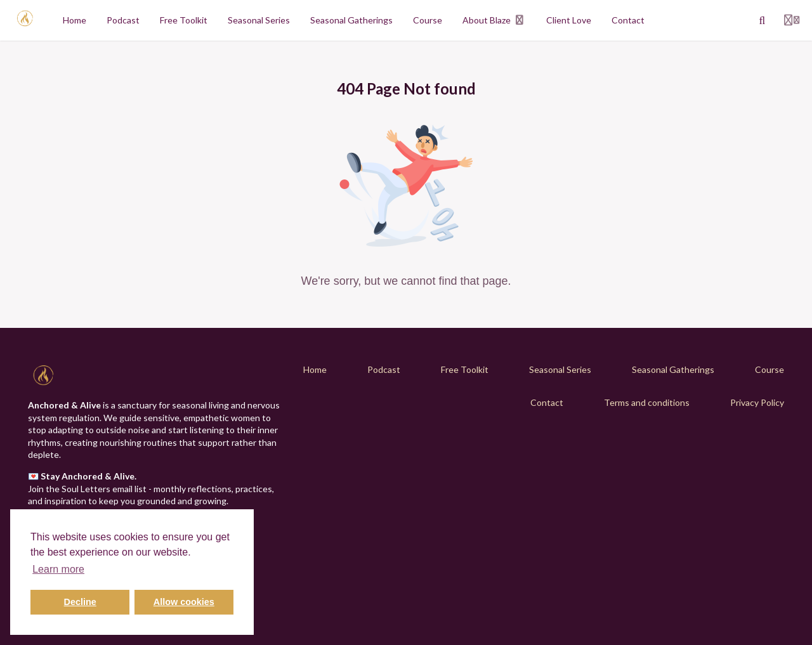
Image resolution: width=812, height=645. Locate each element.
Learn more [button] (58, 569)
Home (315, 369)
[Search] (763, 20)
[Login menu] (792, 20)
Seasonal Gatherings (673, 369)
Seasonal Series (560, 369)
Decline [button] (80, 602)
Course (769, 369)
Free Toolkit (465, 369)
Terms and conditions (647, 402)
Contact (547, 402)
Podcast (384, 369)
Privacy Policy (757, 402)
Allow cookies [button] (184, 602)
